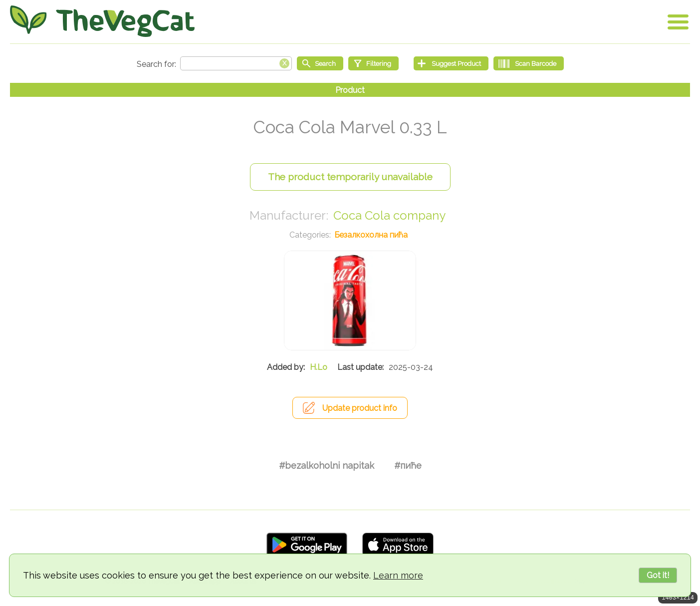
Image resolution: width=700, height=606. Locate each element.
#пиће (408, 465)
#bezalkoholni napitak (327, 465)
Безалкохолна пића (371, 235)
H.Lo (319, 367)
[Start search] (320, 63)
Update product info (360, 408)
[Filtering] (373, 63)
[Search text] (236, 63)
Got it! (658, 575)
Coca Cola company (389, 215)
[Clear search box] (284, 62)
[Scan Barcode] (529, 63)
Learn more (398, 575)
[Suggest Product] (451, 63)
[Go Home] (102, 21)
